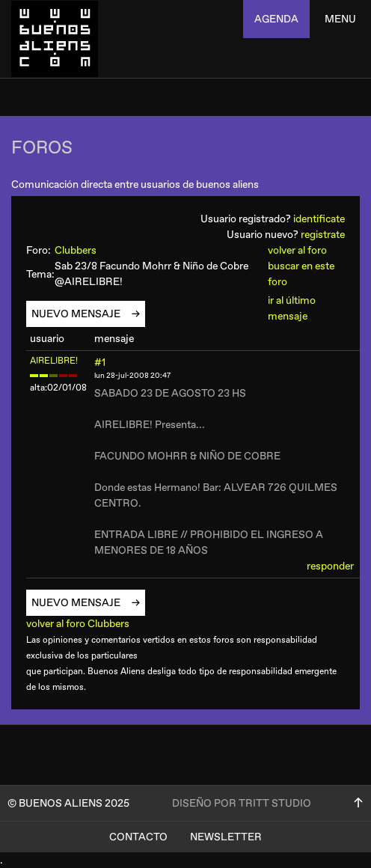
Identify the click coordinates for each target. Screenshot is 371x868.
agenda (276, 19)
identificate (319, 219)
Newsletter (226, 837)
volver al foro (297, 250)
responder (330, 566)
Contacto (138, 837)
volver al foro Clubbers (83, 624)
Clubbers (82, 250)
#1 (100, 363)
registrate (323, 235)
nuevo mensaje (82, 314)
